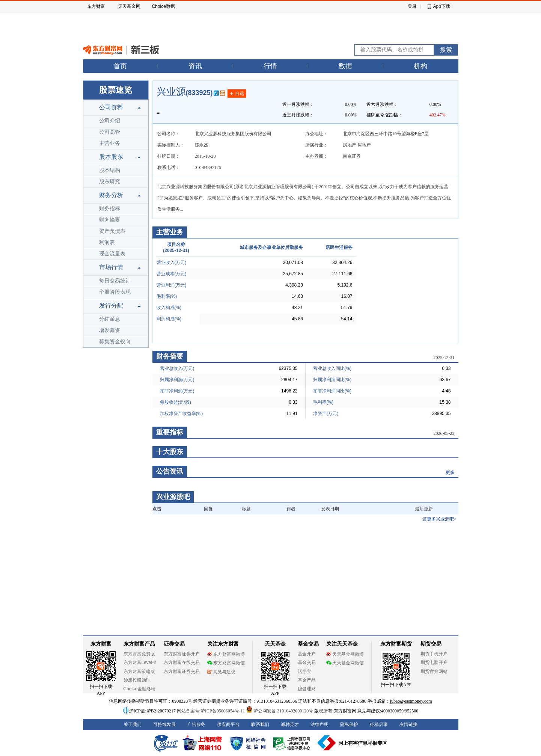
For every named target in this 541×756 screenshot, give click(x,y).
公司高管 (110, 132)
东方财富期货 (396, 644)
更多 (450, 472)
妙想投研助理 (137, 680)
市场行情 (111, 267)
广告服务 (196, 724)
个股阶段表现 (115, 292)
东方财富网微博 (226, 654)
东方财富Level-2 (140, 662)
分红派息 (110, 319)
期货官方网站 (434, 671)
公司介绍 (110, 121)
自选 (237, 94)
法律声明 (319, 724)
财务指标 (110, 209)
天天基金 (275, 644)
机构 (420, 66)
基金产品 (307, 680)
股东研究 (110, 182)
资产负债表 (112, 231)
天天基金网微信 (345, 663)
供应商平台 (228, 724)
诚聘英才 (290, 724)
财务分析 (111, 195)
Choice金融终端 (139, 689)
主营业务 (110, 143)
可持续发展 (164, 724)
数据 (345, 66)
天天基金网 (129, 6)
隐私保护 (349, 724)
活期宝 (304, 671)
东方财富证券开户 (182, 654)
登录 (412, 6)
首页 (120, 66)
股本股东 (111, 157)
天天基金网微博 (345, 654)
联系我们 (260, 724)
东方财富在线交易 (182, 662)
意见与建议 (221, 672)
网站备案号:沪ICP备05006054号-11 (212, 711)
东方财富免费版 (139, 654)
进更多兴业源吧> (439, 519)
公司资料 (111, 107)
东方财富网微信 (226, 663)
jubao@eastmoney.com (411, 701)
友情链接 (408, 724)
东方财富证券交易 (182, 671)
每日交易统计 (115, 281)
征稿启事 (379, 724)
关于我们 (133, 724)
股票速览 (116, 90)
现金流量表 (112, 254)
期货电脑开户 (434, 662)
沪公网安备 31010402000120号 (280, 711)
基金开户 (307, 654)
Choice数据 (164, 6)
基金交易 (307, 662)
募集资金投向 (115, 342)
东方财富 (96, 6)
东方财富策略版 (139, 671)
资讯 (195, 66)
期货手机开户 (434, 654)
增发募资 (110, 330)
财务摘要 (110, 220)
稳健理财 (307, 689)
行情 (270, 66)
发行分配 (111, 306)
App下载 (442, 6)
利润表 (107, 242)
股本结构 (110, 170)
